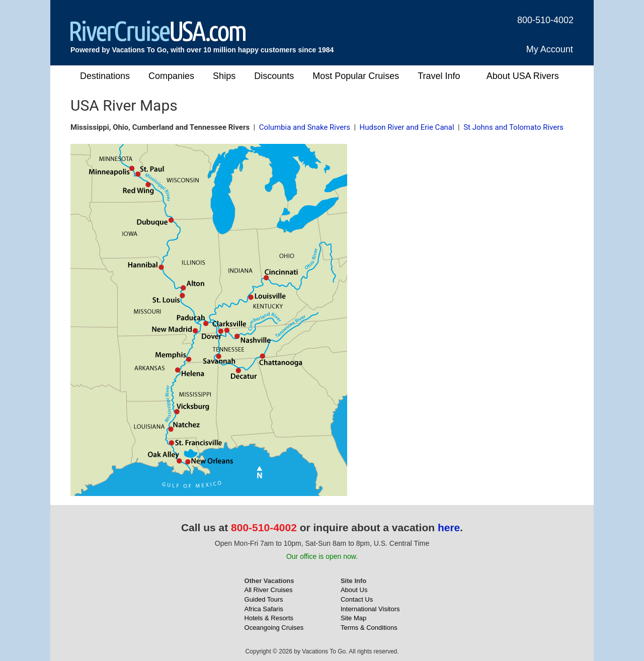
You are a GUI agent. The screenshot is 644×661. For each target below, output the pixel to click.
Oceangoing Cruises (274, 628)
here (449, 527)
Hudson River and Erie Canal (407, 127)
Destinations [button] (105, 76)
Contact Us (357, 599)
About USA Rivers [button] (523, 76)
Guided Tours (264, 599)
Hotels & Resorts (269, 618)
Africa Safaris (264, 609)
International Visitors (370, 609)
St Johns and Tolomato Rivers (513, 127)
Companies (171, 76)
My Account (550, 49)
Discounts (274, 76)
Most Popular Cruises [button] (356, 76)
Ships (224, 76)
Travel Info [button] (439, 76)
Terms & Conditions (369, 628)
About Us (354, 590)
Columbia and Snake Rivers (305, 127)
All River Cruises (269, 590)
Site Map (353, 618)
